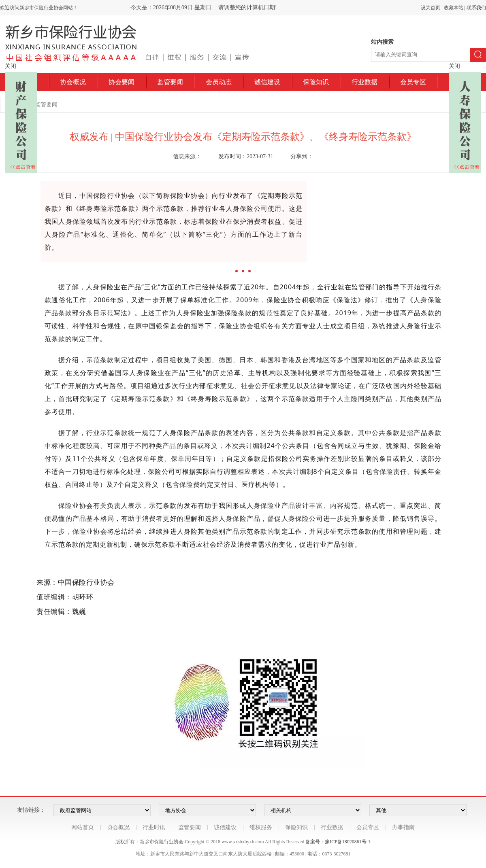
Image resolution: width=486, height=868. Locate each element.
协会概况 (73, 82)
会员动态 (219, 82)
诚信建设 (267, 82)
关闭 (11, 66)
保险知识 (316, 82)
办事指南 (403, 827)
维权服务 (261, 827)
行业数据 (364, 82)
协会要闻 (122, 82)
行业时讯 (154, 827)
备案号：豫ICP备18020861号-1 (338, 842)
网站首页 (83, 827)
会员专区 (413, 82)
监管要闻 (170, 82)
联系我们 (476, 8)
